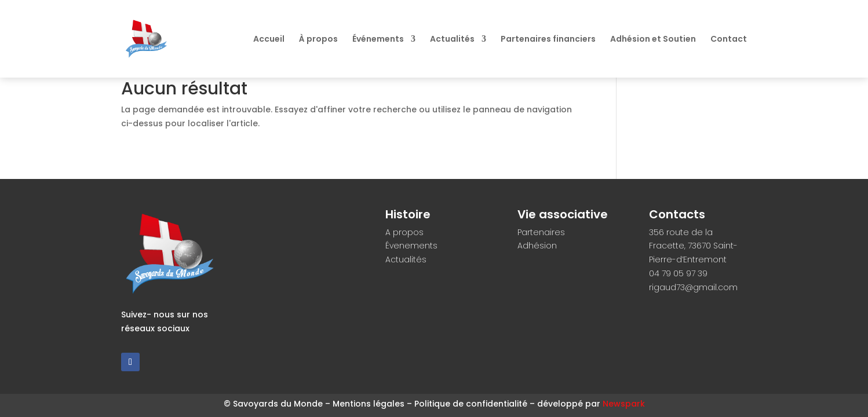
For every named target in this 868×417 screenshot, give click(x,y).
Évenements (411, 246)
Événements (378, 40)
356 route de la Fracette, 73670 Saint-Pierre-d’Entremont (693, 246)
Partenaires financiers (548, 40)
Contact (729, 40)
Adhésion (537, 246)
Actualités (452, 40)
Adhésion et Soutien (653, 40)
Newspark (624, 404)
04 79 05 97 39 (678, 273)
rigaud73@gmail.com (693, 287)
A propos (404, 232)
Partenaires (541, 232)
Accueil (269, 40)
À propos (318, 40)
